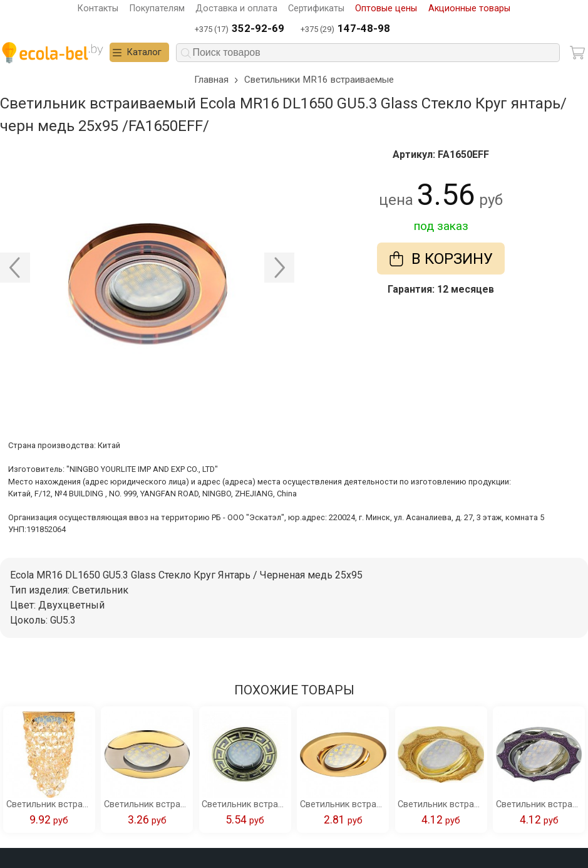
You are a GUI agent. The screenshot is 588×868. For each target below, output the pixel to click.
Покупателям (157, 8)
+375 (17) (240, 29)
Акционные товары (469, 8)
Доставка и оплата (236, 8)
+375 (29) (345, 29)
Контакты (98, 8)
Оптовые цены (386, 8)
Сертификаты (316, 8)
